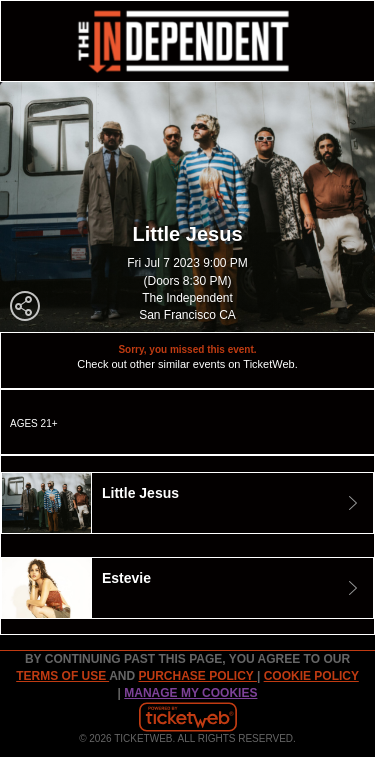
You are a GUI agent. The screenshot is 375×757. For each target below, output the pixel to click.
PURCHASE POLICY (197, 676)
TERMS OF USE (62, 676)
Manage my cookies (190, 693)
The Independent (187, 298)
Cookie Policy (311, 676)
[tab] (187, 503)
